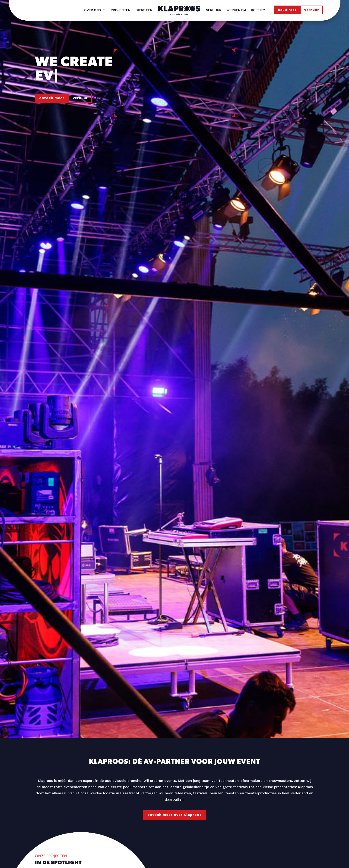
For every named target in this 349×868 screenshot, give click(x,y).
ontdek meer (52, 98)
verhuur (312, 10)
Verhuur (214, 10)
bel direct (287, 10)
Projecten (121, 10)
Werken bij (236, 10)
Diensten (144, 10)
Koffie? (258, 10)
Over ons (93, 10)
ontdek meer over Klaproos (175, 815)
